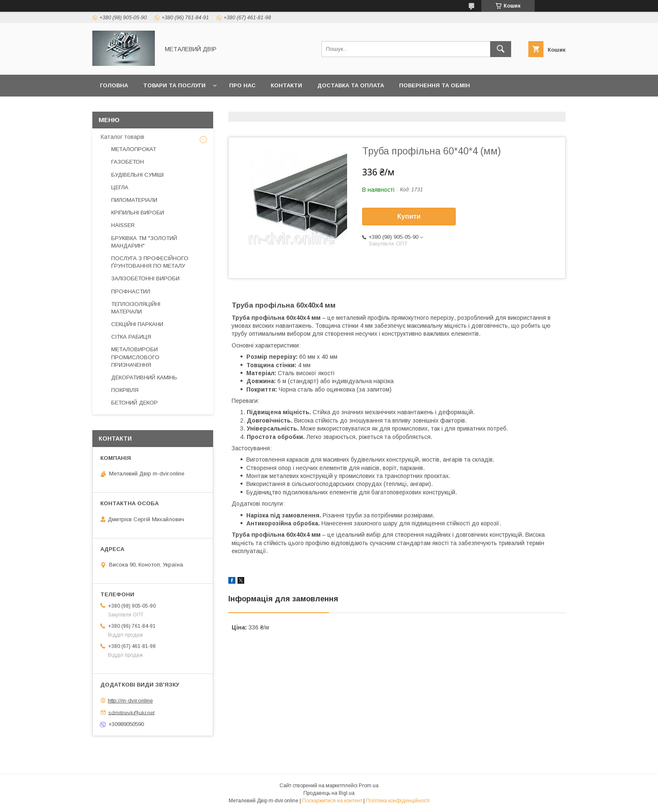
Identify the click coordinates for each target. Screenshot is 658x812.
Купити (409, 216)
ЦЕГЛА (120, 187)
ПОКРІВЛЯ (125, 390)
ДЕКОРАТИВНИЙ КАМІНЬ (144, 377)
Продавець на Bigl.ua (329, 793)
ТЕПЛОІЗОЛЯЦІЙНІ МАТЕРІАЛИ (136, 308)
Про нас (242, 85)
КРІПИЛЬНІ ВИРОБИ (138, 213)
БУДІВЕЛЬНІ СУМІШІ (137, 175)
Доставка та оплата (351, 85)
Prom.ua (369, 786)
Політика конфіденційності (398, 801)
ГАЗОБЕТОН (128, 162)
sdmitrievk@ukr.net (131, 712)
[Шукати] (501, 49)
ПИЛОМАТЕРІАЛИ (134, 200)
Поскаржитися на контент (332, 801)
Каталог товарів (123, 137)
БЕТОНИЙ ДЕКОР (134, 403)
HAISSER (123, 225)
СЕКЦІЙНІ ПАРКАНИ (137, 324)
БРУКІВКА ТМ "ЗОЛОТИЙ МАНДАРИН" (144, 242)
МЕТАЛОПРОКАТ (134, 149)
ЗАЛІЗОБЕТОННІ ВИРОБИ (145, 278)
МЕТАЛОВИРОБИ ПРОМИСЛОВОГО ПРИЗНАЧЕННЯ (135, 357)
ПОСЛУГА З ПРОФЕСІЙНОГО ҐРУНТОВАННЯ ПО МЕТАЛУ (150, 262)
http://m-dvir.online (130, 701)
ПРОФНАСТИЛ (131, 291)
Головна (114, 85)
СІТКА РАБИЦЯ (131, 337)
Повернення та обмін (435, 85)
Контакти (286, 85)
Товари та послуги (174, 85)
